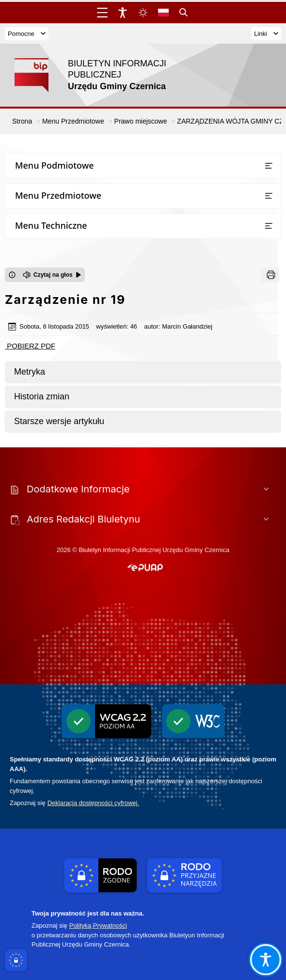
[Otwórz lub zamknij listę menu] (269, 166)
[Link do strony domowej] (99, 75)
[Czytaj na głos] (52, 275)
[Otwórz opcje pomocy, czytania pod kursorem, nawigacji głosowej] (265, 959)
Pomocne (27, 34)
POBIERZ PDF (30, 346)
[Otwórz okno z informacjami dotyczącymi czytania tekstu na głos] (12, 275)
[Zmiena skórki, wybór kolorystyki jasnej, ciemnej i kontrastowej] (143, 13)
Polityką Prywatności (98, 925)
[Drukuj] (270, 275)
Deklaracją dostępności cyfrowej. (93, 803)
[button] (145, 568)
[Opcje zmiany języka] (163, 13)
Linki (266, 34)
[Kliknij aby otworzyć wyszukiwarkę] (184, 13)
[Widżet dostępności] (123, 13)
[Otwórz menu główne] (102, 13)
